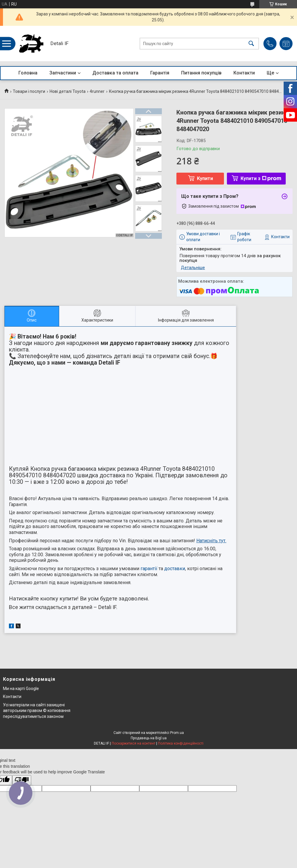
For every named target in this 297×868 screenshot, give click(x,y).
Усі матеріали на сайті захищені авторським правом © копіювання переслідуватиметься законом (37, 711)
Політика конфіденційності (181, 743)
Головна (28, 73)
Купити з (261, 178)
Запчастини (63, 73)
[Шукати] (251, 44)
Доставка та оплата (115, 73)
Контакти (244, 73)
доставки (175, 569)
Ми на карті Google (21, 689)
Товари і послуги (29, 91)
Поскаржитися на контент (134, 743)
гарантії (149, 569)
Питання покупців (201, 73)
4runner (97, 91)
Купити (205, 178)
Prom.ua (177, 733)
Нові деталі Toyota (68, 91)
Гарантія (160, 73)
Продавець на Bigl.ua (149, 738)
